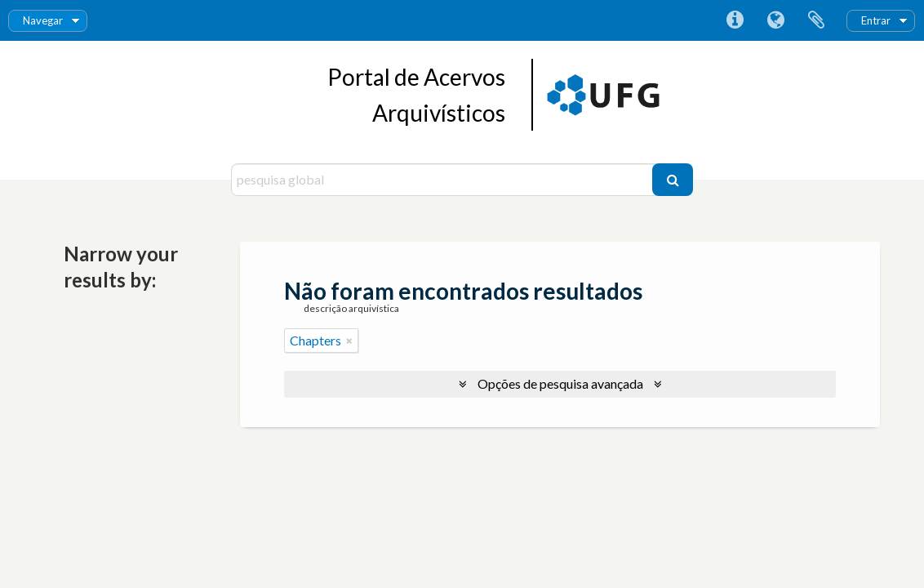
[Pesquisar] (673, 180)
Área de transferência (816, 20)
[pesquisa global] (444, 180)
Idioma (775, 20)
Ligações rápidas (735, 20)
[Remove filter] (349, 341)
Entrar (876, 20)
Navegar (43, 20)
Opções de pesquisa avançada (560, 383)
